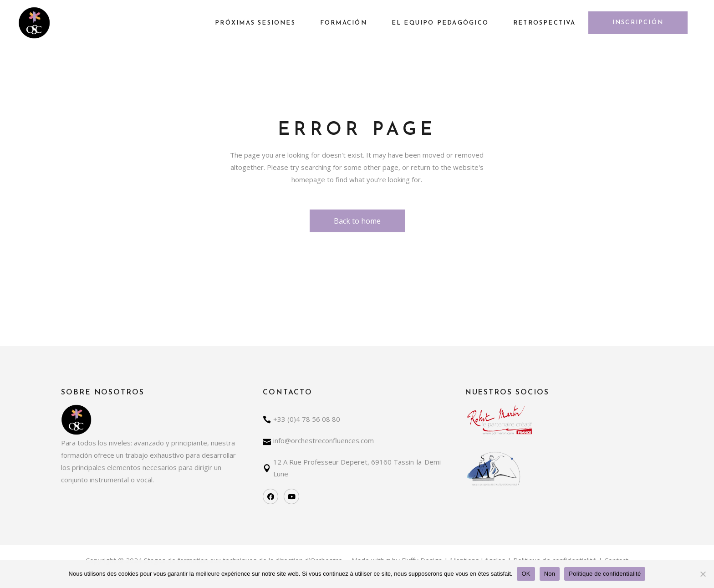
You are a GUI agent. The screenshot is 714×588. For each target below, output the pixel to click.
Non (550, 574)
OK (526, 574)
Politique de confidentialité (605, 574)
